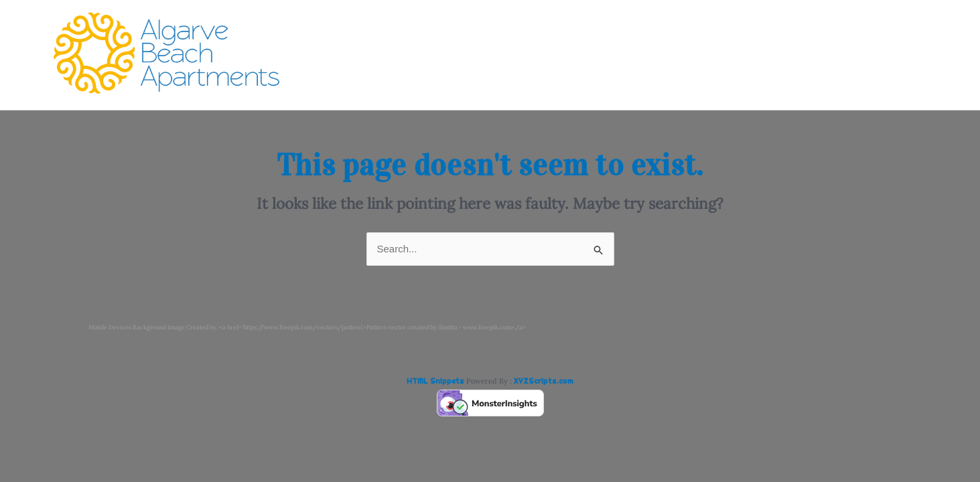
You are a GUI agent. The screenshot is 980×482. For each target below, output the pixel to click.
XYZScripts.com (544, 381)
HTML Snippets (435, 381)
